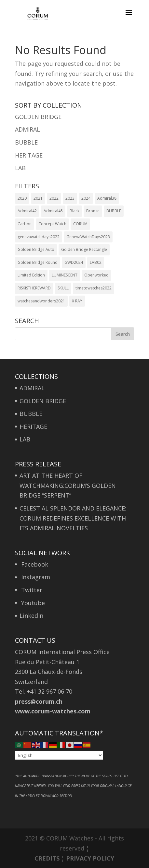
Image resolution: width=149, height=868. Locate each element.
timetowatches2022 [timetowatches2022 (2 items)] (94, 288)
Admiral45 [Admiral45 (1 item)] (53, 211)
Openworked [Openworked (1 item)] (96, 275)
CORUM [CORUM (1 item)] (80, 224)
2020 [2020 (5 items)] (22, 198)
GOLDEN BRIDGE (38, 117)
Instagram (35, 577)
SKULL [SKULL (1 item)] (63, 288)
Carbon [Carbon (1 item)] (25, 224)
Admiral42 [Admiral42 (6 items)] (27, 211)
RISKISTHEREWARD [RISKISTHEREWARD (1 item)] (34, 288)
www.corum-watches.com (53, 711)
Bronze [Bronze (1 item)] (93, 211)
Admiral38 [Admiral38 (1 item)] (107, 198)
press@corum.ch (39, 701)
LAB (20, 168)
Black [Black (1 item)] (74, 211)
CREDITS (47, 858)
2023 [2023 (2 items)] (70, 198)
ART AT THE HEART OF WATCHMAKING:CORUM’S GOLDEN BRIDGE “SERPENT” (68, 485)
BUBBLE (26, 142)
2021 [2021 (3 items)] (38, 198)
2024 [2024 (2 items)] (86, 198)
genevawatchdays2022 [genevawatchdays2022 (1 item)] (39, 237)
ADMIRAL (27, 129)
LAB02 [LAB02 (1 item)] (96, 262)
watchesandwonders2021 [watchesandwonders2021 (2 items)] (41, 301)
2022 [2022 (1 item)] (54, 198)
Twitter (31, 590)
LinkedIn (31, 616)
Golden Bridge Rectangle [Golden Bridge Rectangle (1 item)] (84, 249)
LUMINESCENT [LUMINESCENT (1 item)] (65, 275)
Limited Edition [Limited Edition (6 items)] (31, 275)
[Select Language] (59, 755)
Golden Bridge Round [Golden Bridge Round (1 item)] (38, 262)
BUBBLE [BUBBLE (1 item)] (114, 211)
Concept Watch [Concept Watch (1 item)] (52, 224)
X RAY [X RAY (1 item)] (77, 301)
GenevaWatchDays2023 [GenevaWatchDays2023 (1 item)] (88, 237)
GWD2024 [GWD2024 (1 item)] (74, 262)
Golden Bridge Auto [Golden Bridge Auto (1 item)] (36, 249)
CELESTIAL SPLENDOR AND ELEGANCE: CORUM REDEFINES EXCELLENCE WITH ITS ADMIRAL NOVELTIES (73, 518)
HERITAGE (29, 155)
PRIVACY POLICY (90, 858)
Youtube (32, 603)
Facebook (34, 564)
